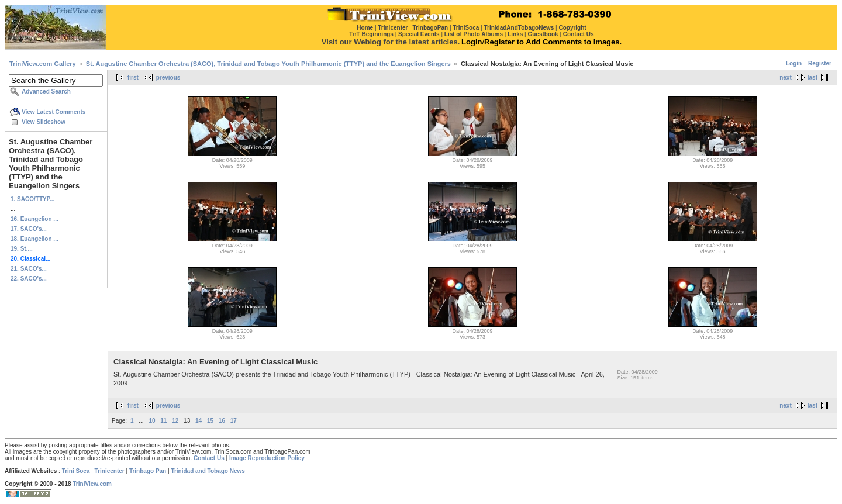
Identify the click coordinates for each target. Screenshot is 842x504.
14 (199, 421)
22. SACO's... (29, 279)
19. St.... (22, 249)
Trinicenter (110, 471)
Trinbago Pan (148, 471)
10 (152, 421)
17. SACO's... (29, 229)
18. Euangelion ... (34, 239)
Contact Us (209, 458)
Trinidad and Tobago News (208, 471)
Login (794, 63)
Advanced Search (46, 92)
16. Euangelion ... (34, 219)
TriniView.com (92, 484)
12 (175, 421)
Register (820, 63)
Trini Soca (76, 471)
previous (168, 77)
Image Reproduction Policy (267, 458)
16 (222, 421)
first (133, 77)
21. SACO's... (29, 269)
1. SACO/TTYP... (32, 199)
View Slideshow (44, 122)
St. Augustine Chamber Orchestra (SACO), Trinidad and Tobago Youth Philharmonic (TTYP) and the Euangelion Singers (268, 64)
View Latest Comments (54, 112)
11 (163, 421)
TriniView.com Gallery (43, 64)
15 (210, 421)
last (812, 77)
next (786, 77)
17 (234, 421)
